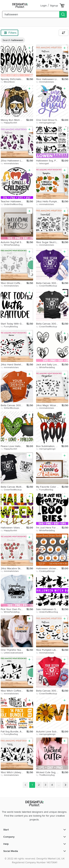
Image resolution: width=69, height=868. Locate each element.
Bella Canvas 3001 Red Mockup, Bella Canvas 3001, (49, 691)
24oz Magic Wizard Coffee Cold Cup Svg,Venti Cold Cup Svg (49, 405)
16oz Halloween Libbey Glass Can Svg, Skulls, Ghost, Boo (49, 79)
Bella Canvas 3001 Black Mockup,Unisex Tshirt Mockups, (49, 324)
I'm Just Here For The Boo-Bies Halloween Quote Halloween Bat (49, 528)
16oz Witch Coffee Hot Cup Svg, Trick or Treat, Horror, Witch (14, 691)
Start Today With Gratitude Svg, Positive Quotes (14, 324)
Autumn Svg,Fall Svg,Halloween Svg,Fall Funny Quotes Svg (14, 242)
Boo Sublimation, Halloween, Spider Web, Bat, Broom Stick (49, 446)
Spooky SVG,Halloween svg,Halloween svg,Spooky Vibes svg (14, 79)
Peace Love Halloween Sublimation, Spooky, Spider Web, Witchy (14, 446)
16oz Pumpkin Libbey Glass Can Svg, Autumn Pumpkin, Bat (49, 650)
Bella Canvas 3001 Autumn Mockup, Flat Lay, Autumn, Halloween (14, 405)
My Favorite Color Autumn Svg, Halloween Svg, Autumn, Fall (49, 487)
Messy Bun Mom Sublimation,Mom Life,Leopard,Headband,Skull (14, 120)
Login (44, 6)
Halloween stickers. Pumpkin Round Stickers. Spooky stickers (49, 568)
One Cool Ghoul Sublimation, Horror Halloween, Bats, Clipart (49, 120)
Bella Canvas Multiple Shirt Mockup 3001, (14, 487)
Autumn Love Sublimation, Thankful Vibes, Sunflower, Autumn (49, 732)
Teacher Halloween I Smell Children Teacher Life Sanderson (14, 201)
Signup (54, 6)
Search (13, 40)
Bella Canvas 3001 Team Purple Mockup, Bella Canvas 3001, (49, 283)
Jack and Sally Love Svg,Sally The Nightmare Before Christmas (49, 365)
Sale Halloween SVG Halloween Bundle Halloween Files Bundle (49, 609)
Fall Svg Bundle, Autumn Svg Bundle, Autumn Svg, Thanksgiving (14, 732)
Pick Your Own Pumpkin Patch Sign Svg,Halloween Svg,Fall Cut (14, 609)
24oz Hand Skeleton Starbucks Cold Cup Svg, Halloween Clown (14, 365)
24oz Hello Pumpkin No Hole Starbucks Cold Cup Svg (49, 201)
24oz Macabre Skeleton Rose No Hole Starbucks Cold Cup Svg (14, 568)
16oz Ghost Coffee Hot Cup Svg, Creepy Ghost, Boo (14, 283)
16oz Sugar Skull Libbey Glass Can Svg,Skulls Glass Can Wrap (49, 242)
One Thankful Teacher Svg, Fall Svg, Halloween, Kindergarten (14, 650)
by (8, 82)
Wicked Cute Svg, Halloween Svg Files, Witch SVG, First (49, 772)
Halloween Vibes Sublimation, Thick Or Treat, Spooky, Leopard (14, 528)
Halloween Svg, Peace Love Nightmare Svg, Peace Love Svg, (49, 161)
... (59, 785)
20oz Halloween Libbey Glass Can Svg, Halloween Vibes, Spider (14, 161)
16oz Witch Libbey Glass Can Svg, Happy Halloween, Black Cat (14, 772)
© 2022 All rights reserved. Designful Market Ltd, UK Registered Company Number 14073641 (35, 860)
